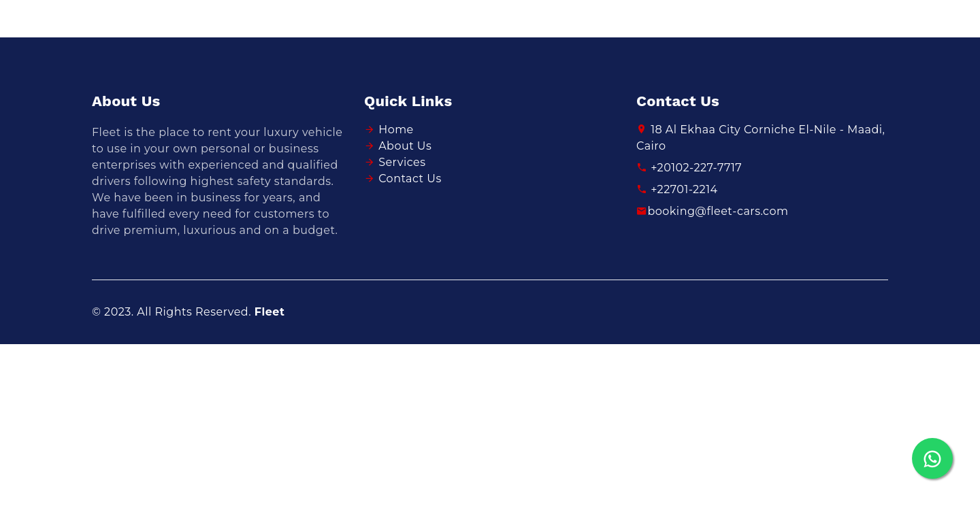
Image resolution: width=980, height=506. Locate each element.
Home (396, 130)
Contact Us (410, 179)
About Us (405, 146)
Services (402, 162)
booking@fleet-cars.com (712, 211)
